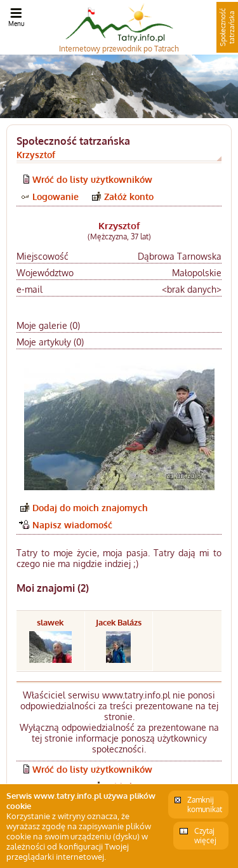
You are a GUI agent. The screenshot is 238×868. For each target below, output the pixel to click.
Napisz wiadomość (72, 525)
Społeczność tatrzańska (227, 27)
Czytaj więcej (205, 836)
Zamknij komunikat (205, 805)
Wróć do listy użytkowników (92, 179)
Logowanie (56, 197)
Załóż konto (129, 197)
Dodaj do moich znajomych (90, 508)
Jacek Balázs (119, 622)
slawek (50, 622)
